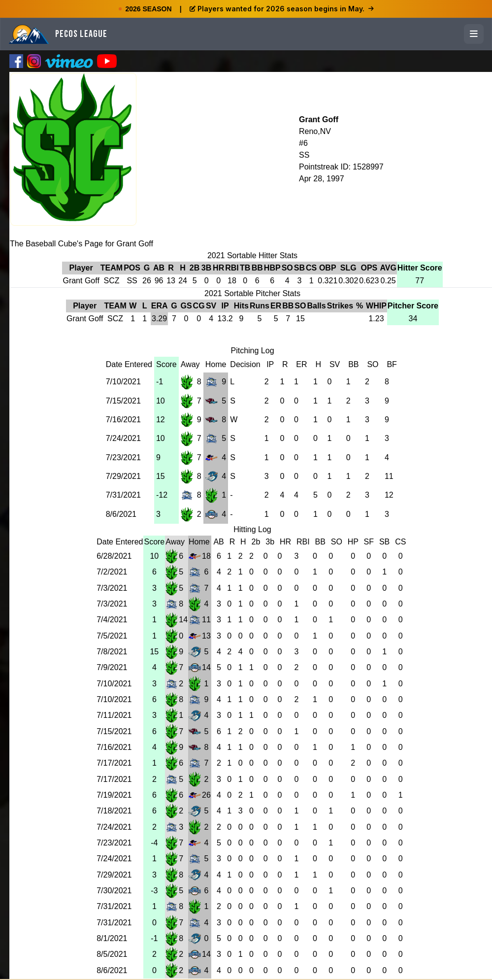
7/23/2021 (123, 457)
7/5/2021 (112, 636)
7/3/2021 (112, 588)
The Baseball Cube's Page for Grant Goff (82, 244)
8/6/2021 (121, 514)
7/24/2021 (123, 438)
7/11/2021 (114, 715)
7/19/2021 (114, 795)
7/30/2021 (114, 891)
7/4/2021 (112, 620)
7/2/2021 (112, 572)
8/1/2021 (112, 938)
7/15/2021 (123, 401)
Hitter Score (420, 268)
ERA (160, 306)
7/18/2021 (114, 811)
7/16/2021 (123, 420)
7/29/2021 (123, 476)
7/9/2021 (112, 667)
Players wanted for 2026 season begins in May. (282, 9)
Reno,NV (315, 131)
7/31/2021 (123, 495)
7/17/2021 (114, 763)
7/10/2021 (123, 382)
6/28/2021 (114, 556)
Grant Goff (319, 119)
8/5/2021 (112, 954)
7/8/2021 (112, 652)
